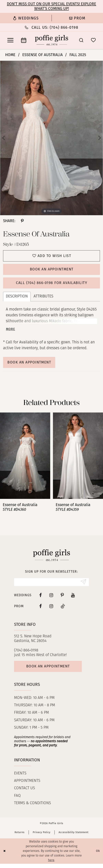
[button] (10, 40)
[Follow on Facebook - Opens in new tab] (41, 610)
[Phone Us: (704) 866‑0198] (51, 27)
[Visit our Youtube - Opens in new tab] (73, 599)
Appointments (27, 785)
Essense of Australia (43, 55)
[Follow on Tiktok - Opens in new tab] (63, 610)
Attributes (43, 299)
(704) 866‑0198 (26, 654)
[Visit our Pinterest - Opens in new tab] (62, 599)
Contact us (25, 793)
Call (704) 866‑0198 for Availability (52, 285)
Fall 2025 (78, 55)
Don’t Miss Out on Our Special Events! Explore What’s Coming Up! (51, 6)
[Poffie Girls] (52, 40)
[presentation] (25, 459)
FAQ (17, 800)
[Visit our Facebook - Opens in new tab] (41, 599)
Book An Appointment (31, 365)
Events (20, 778)
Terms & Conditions (32, 808)
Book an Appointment (52, 270)
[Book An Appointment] (24, 40)
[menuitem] (26, 18)
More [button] (11, 331)
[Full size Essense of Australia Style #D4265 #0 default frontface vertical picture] (51, 138)
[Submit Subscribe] (83, 586)
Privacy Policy (42, 837)
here (51, 865)
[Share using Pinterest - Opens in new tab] (22, 221)
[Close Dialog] (5, 855)
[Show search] (81, 40)
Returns (20, 837)
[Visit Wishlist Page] (93, 40)
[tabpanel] (51, 138)
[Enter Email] (52, 586)
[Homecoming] (77, 18)
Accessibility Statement (74, 837)
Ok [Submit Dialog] (98, 855)
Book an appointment (50, 670)
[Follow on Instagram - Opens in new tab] (51, 610)
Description (17, 299)
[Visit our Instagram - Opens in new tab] (51, 599)
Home (10, 55)
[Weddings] (26, 18)
